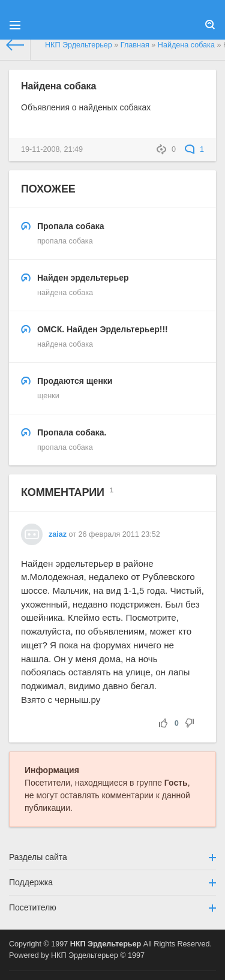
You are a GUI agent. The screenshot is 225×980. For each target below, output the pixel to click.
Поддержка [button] (112, 882)
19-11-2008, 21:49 (52, 149)
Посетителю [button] (112, 907)
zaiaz (58, 534)
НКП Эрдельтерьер (106, 944)
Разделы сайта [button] (112, 857)
